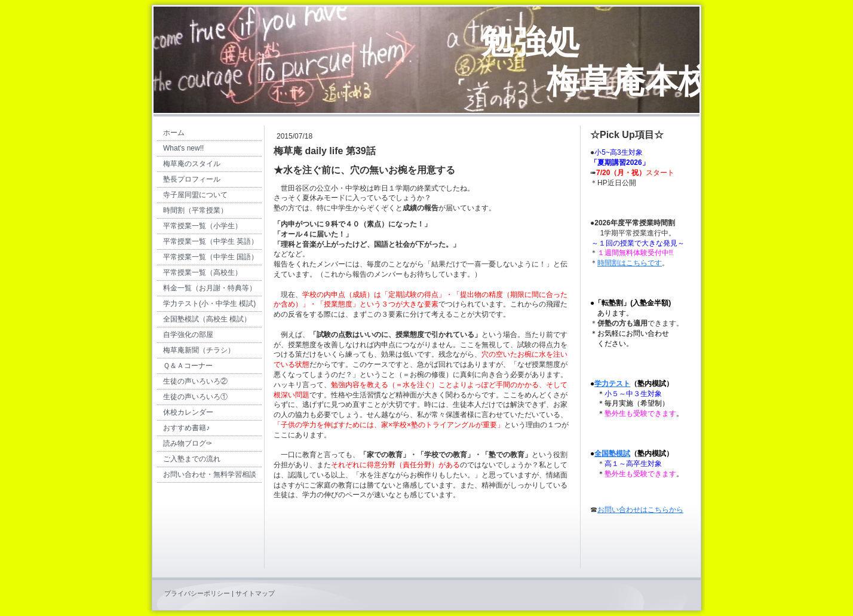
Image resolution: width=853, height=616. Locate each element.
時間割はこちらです (630, 263)
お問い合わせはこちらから (640, 510)
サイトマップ (255, 593)
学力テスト (612, 384)
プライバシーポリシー (197, 593)
